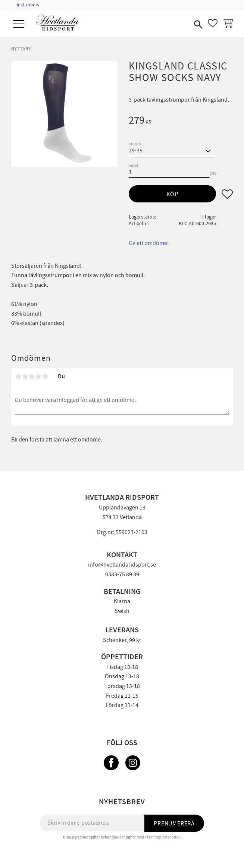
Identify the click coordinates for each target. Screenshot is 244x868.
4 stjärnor (38, 376)
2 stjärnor (25, 376)
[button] (20, 24)
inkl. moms (28, 5)
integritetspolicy (165, 837)
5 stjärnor (45, 376)
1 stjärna (18, 376)
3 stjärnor (32, 376)
